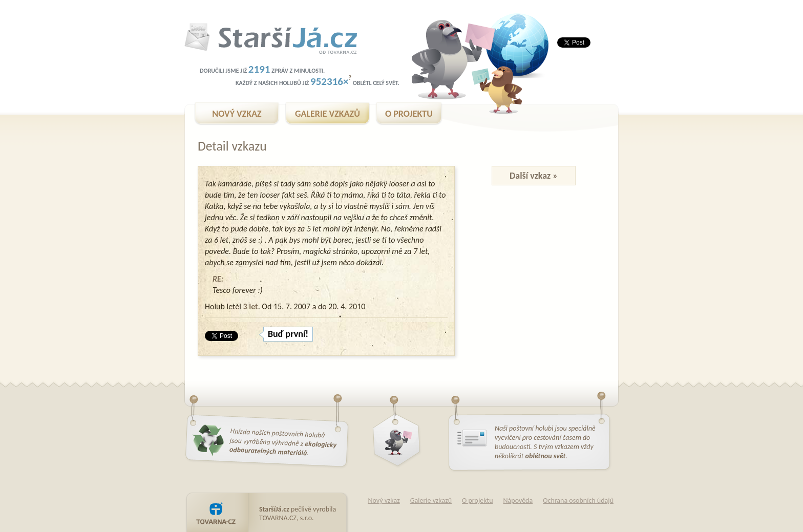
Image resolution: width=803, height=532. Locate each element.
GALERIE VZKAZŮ (327, 114)
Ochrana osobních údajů (578, 501)
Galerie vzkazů (431, 501)
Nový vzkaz (384, 501)
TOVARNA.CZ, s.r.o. (287, 518)
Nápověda (518, 501)
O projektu (477, 501)
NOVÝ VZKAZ (237, 114)
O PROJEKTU (409, 114)
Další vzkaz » (534, 176)
